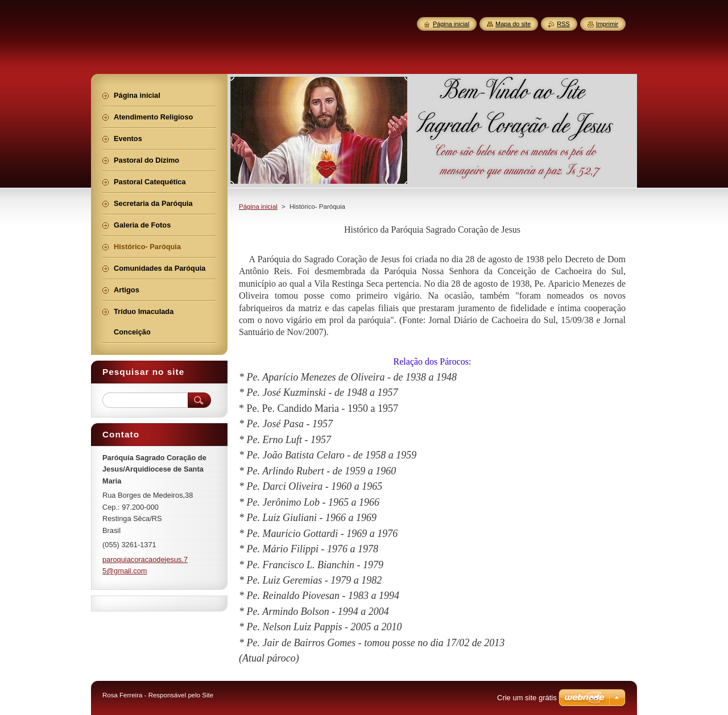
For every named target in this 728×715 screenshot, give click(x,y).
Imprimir (607, 24)
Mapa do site (513, 24)
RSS (563, 24)
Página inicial (258, 206)
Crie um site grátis (527, 698)
